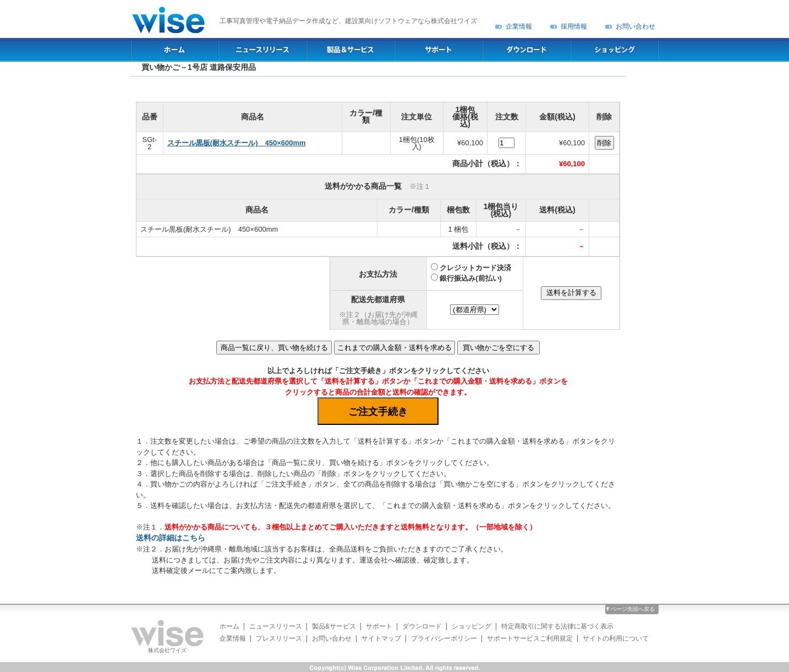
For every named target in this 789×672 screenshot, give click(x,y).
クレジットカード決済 (475, 268)
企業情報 (519, 26)
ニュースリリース (276, 626)
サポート (379, 626)
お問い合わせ (635, 26)
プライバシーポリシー (444, 638)
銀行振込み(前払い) (471, 278)
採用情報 (574, 26)
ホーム (229, 626)
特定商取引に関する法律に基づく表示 (557, 626)
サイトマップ (381, 638)
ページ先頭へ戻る (633, 609)
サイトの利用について (616, 638)
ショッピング (472, 626)
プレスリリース (279, 638)
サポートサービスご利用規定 (530, 638)
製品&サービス (334, 626)
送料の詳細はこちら (171, 538)
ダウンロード (422, 626)
